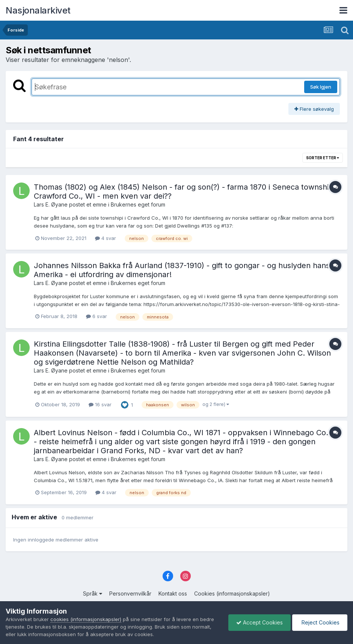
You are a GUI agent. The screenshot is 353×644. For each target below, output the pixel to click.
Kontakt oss (173, 593)
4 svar (106, 238)
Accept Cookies (259, 622)
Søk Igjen (321, 87)
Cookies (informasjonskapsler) (232, 593)
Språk (93, 593)
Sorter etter (323, 158)
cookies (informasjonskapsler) (86, 619)
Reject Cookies (320, 622)
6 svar (97, 316)
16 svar (100, 404)
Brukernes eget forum (138, 204)
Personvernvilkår (130, 593)
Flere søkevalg (314, 109)
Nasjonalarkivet (38, 10)
